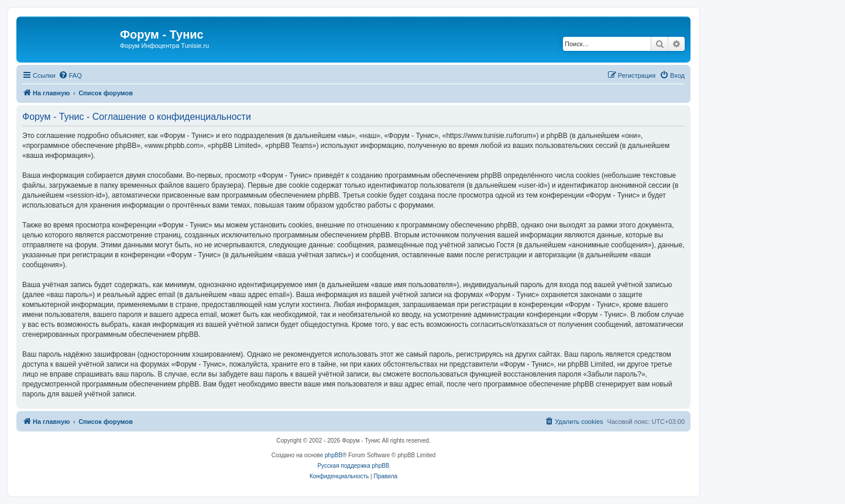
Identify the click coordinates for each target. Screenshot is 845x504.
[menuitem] (70, 75)
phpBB (334, 455)
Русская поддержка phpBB (353, 466)
